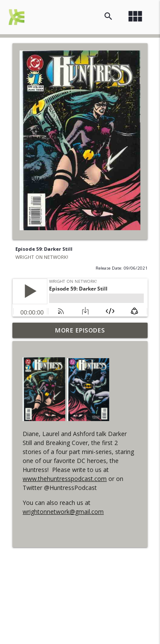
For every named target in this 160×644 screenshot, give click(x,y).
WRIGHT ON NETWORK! (42, 257)
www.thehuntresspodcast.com (65, 479)
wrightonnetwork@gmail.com (63, 512)
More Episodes (80, 330)
